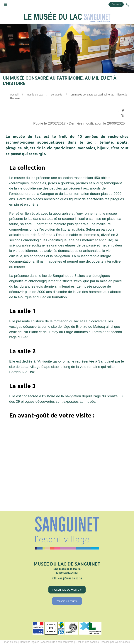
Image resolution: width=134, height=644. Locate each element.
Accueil (14, 95)
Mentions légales (29, 642)
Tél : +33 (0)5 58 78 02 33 (67, 578)
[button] (6, 4)
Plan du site (11, 642)
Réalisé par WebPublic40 (115, 642)
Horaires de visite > (67, 590)
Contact (116, 4)
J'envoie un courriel (67, 601)
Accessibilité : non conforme (57, 642)
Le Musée (57, 95)
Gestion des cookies (87, 642)
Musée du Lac (35, 95)
